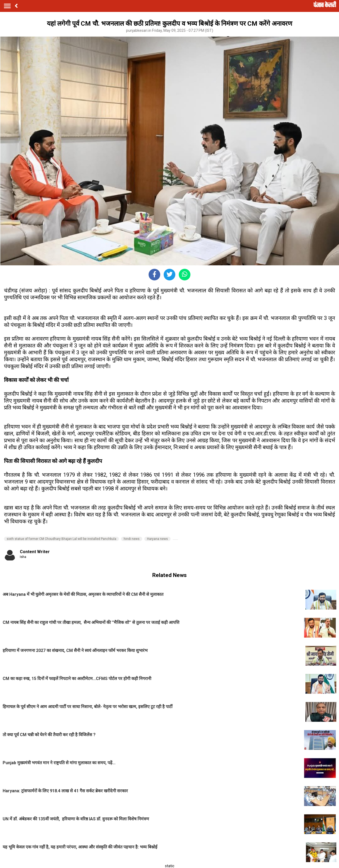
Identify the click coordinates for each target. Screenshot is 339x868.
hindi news (132, 539)
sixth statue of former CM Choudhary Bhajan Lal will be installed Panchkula (61, 539)
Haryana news (157, 539)
